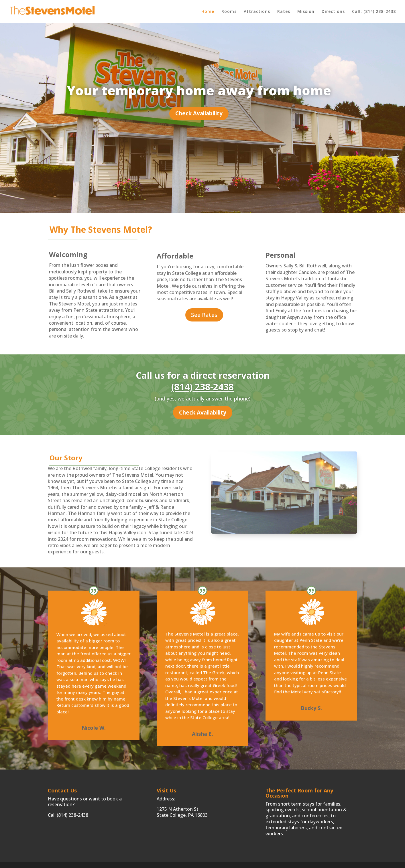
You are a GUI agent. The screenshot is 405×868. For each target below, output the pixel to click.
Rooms (229, 12)
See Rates (204, 315)
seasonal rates (172, 299)
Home (208, 12)
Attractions (257, 12)
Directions (333, 12)
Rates (284, 12)
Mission (306, 12)
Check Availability (199, 113)
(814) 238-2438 (202, 387)
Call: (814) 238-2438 (374, 12)
